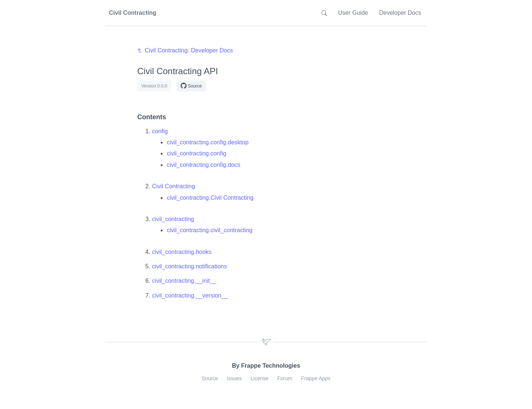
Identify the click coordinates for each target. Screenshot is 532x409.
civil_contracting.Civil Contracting (210, 198)
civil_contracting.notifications (189, 266)
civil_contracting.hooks (182, 252)
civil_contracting (173, 219)
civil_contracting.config (196, 153)
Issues (234, 378)
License (259, 378)
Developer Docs (400, 13)
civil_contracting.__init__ (184, 281)
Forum (285, 378)
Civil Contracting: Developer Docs (189, 50)
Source (191, 86)
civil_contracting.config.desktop (207, 142)
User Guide (353, 13)
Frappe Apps (316, 378)
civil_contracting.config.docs (203, 165)
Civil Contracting (173, 186)
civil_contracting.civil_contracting (209, 230)
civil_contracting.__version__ (190, 295)
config (160, 131)
